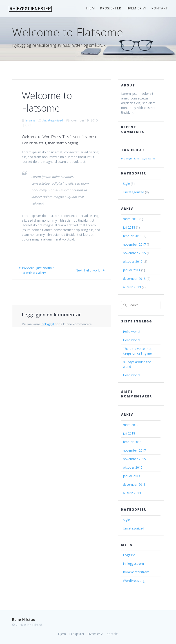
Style (126, 184)
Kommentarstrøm (136, 572)
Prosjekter (111, 8)
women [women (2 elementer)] (153, 159)
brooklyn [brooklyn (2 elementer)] (126, 159)
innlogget (48, 324)
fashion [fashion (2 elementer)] (137, 159)
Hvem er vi (136, 8)
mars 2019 (131, 219)
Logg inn (129, 555)
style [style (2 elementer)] (145, 159)
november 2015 (134, 253)
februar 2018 (132, 236)
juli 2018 (129, 227)
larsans (30, 120)
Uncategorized (52, 120)
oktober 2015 (133, 261)
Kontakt (160, 8)
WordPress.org (134, 581)
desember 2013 (134, 279)
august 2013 (132, 287)
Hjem (90, 8)
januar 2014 (132, 270)
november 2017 (134, 244)
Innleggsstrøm (133, 563)
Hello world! (131, 332)
